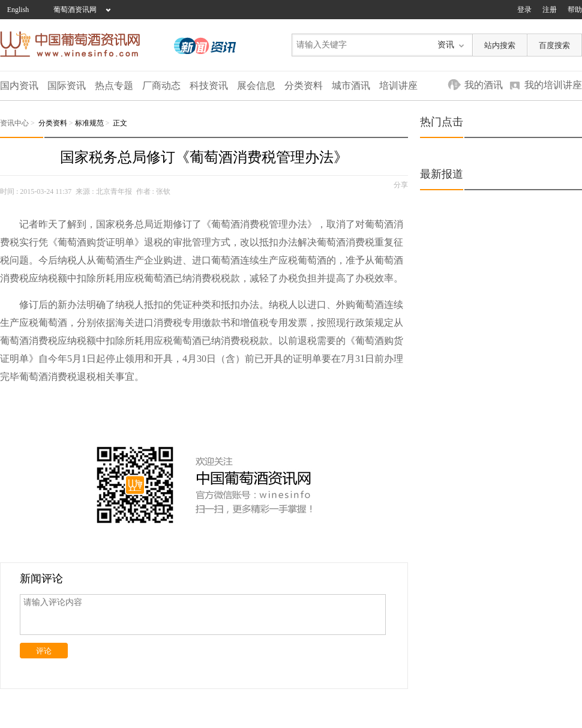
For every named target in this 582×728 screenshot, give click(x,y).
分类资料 (304, 86)
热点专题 (114, 86)
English (18, 10)
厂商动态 (161, 86)
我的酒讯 (484, 85)
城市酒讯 (351, 86)
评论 (44, 651)
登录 (524, 10)
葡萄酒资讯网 (75, 10)
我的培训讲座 (553, 85)
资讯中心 (14, 123)
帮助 (575, 10)
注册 (550, 10)
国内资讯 (19, 86)
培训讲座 (398, 86)
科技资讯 (209, 86)
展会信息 (256, 86)
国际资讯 (67, 86)
